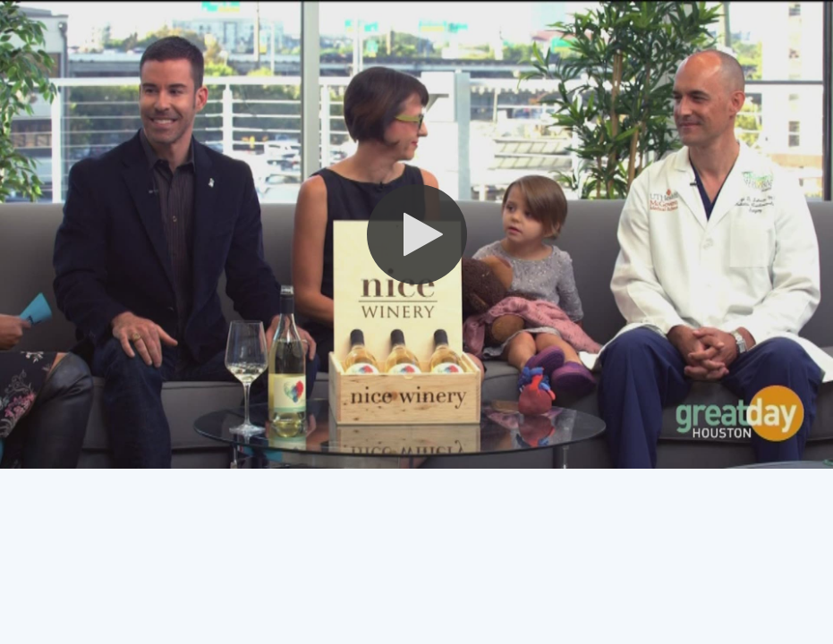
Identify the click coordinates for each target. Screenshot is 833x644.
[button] (417, 234)
